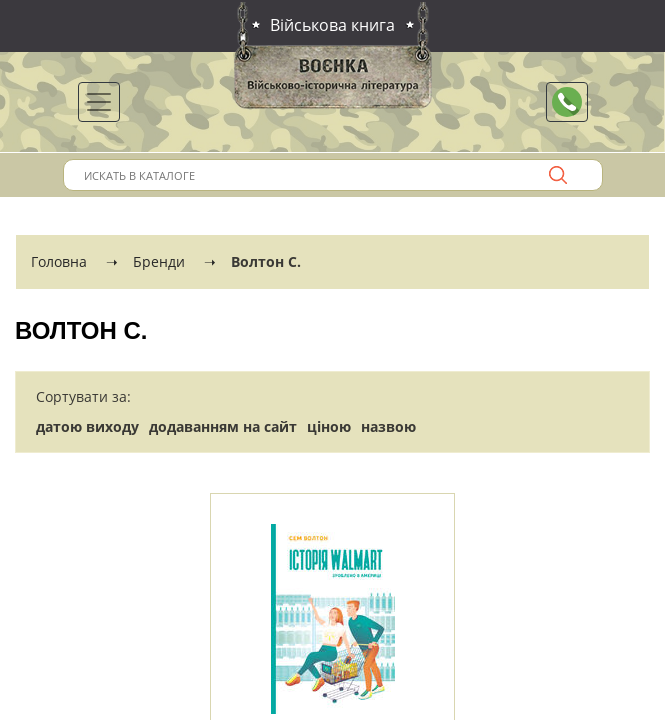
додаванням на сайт (223, 426)
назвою (388, 426)
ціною (329, 426)
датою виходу (87, 426)
